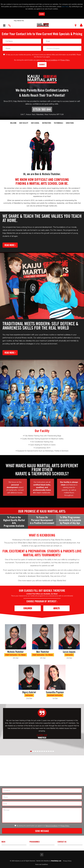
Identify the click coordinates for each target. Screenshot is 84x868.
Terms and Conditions (42, 864)
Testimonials (59, 123)
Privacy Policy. (65, 60)
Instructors (47, 123)
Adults (56, 608)
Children (28, 608)
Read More (10, 245)
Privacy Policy (67, 861)
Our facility (24, 123)
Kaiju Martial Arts (19, 21)
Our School (35, 123)
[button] (43, 25)
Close (42, 14)
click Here (65, 6)
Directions (70, 123)
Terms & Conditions (51, 60)
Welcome (13, 123)
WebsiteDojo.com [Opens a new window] (56, 861)
